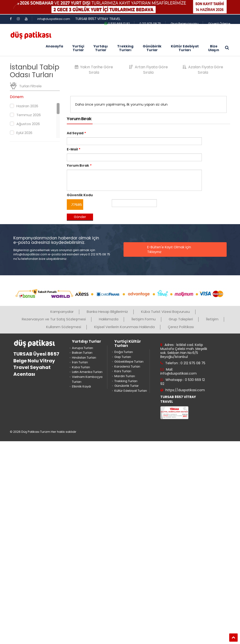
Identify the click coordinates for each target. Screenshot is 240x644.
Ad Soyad (76, 133)
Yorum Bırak (79, 165)
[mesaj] (134, 180)
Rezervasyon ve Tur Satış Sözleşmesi (54, 319)
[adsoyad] (134, 141)
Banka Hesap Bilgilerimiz (107, 312)
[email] (134, 157)
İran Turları (80, 362)
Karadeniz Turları (127, 366)
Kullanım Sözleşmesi (64, 327)
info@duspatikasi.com (54, 19)
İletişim (212, 319)
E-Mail (73, 149)
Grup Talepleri (181, 319)
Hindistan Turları (84, 358)
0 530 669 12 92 (117, 24)
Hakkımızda (109, 319)
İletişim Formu (144, 319)
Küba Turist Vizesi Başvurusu (165, 312)
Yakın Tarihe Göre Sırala (94, 70)
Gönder (80, 217)
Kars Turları (123, 371)
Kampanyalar (62, 312)
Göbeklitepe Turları (129, 362)
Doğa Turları (124, 352)
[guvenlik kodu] (134, 203)
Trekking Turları (126, 381)
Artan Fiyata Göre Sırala (148, 70)
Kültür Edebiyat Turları (131, 391)
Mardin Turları (125, 376)
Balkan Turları (82, 353)
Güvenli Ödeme (219, 24)
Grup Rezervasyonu (185, 24)
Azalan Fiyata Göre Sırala (203, 70)
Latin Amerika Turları (87, 372)
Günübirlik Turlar (127, 386)
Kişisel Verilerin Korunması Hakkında (124, 327)
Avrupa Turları (82, 348)
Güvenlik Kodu (80, 195)
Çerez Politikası (181, 327)
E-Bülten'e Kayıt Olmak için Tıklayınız (169, 249)
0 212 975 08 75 (150, 24)
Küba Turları (81, 367)
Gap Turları (123, 357)
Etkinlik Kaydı (81, 386)
